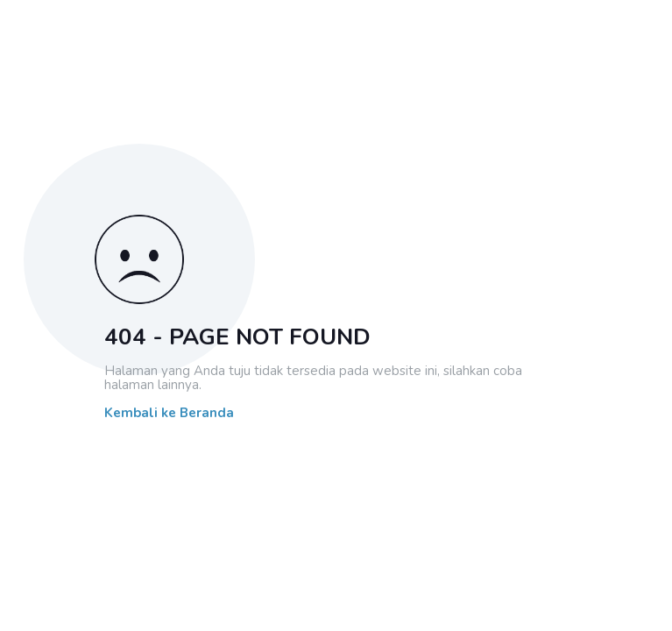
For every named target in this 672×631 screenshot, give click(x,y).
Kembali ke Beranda (169, 413)
